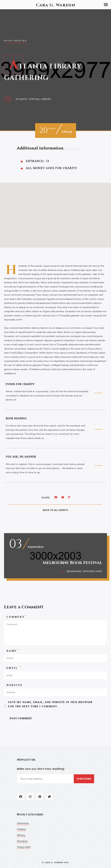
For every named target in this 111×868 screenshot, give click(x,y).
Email (14, 668)
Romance (22, 841)
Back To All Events (55, 510)
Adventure (23, 823)
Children (21, 829)
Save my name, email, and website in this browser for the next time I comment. (50, 704)
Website (15, 685)
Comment (16, 617)
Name (13, 651)
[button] (106, 5)
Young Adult (24, 847)
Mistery (21, 835)
